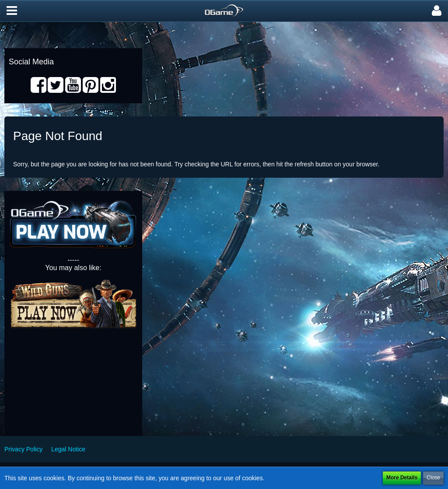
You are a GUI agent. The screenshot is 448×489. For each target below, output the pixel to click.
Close (433, 478)
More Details (402, 478)
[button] (12, 11)
